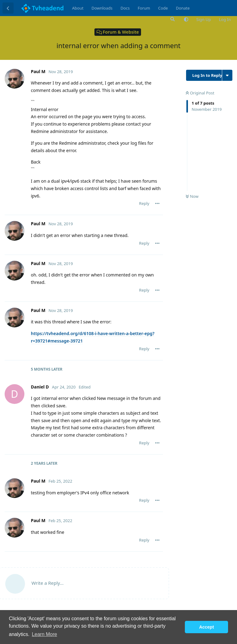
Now (192, 196)
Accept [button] (206, 627)
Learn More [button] (44, 634)
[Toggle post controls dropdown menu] (157, 203)
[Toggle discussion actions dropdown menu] (227, 75)
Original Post (200, 93)
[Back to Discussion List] (8, 8)
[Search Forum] (172, 19)
